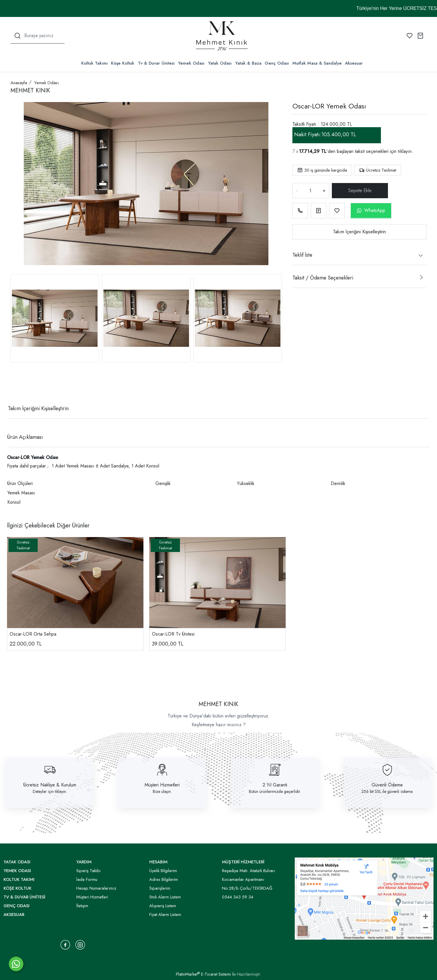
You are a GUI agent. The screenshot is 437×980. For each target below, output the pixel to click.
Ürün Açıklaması (25, 437)
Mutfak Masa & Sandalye (317, 63)
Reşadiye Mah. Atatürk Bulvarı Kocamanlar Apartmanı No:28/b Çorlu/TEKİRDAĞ (249, 879)
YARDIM (84, 862)
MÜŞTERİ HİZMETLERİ (243, 862)
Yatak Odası (220, 63)
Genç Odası (277, 63)
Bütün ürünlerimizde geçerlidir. (275, 791)
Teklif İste (302, 255)
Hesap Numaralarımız (96, 888)
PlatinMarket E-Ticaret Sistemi (203, 974)
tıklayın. (405, 151)
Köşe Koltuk (123, 63)
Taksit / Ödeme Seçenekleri (323, 278)
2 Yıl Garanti (275, 785)
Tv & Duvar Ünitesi (156, 63)
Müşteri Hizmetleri (162, 785)
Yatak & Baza (248, 63)
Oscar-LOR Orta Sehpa (33, 634)
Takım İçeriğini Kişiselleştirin (359, 232)
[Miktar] (310, 191)
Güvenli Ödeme (387, 785)
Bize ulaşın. (162, 791)
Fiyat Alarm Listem (165, 915)
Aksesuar (354, 63)
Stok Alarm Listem (165, 897)
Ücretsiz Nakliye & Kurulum (50, 785)
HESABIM (158, 862)
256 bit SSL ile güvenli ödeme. (387, 791)
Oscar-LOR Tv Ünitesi (173, 634)
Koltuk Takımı (94, 63)
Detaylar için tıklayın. (50, 791)
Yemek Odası (191, 63)
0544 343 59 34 (238, 897)
